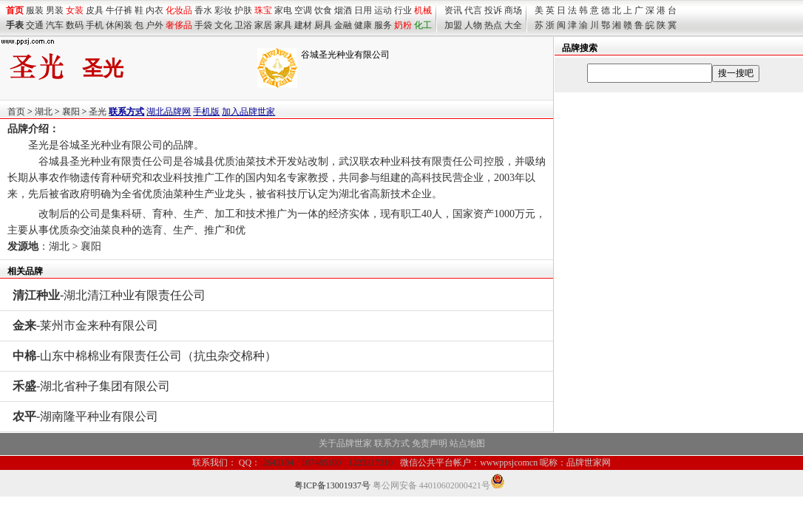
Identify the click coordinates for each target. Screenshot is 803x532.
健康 (363, 25)
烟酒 (343, 10)
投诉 (493, 10)
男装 (55, 10)
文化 (223, 25)
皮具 (95, 10)
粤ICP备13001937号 (332, 485)
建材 (303, 25)
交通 (35, 25)
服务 (383, 25)
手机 (95, 25)
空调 (303, 10)
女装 (75, 10)
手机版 (206, 112)
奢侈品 (179, 25)
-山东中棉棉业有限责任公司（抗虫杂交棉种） (145, 356)
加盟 (453, 25)
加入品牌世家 (248, 112)
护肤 (243, 10)
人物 (473, 25)
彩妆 (223, 10)
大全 (513, 25)
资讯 (453, 10)
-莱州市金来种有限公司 (85, 325)
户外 (155, 25)
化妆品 (179, 10)
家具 (283, 25)
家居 (263, 25)
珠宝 (263, 10)
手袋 (203, 25)
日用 (363, 10)
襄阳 (71, 112)
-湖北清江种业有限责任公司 (109, 295)
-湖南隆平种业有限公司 (85, 416)
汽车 (55, 25)
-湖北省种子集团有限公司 (91, 386)
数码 (75, 25)
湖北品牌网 (169, 112)
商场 (513, 10)
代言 (473, 10)
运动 (383, 10)
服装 (35, 10)
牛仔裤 (119, 10)
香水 (203, 10)
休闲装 (119, 25)
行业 (403, 10)
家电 (283, 10)
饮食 (323, 10)
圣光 (98, 112)
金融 (343, 25)
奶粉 (403, 25)
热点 (493, 25)
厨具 (323, 25)
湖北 (44, 112)
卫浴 (243, 25)
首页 (16, 112)
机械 (423, 10)
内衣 (155, 10)
